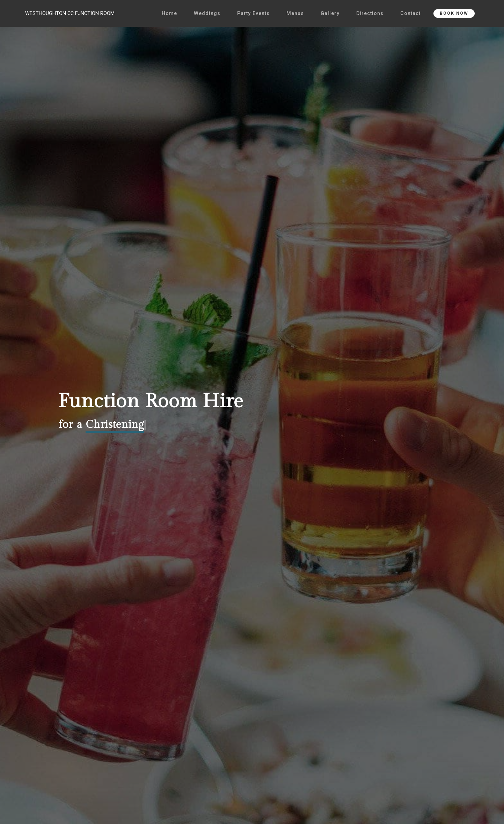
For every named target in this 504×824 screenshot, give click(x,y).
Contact (410, 13)
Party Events (253, 13)
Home (169, 13)
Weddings (207, 13)
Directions (370, 13)
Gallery (330, 13)
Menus (295, 13)
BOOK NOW (454, 13)
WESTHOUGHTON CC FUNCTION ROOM (70, 13)
